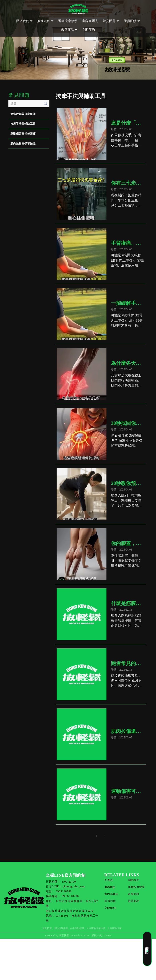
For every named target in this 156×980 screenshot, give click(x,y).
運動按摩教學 (68, 21)
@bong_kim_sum (74, 886)
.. (90, 935)
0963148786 (64, 891)
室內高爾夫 (90, 21)
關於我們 (23, 21)
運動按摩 (47, 928)
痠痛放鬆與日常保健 (23, 114)
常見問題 (109, 21)
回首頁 (109, 880)
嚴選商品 (68, 30)
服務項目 (44, 21)
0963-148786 (70, 896)
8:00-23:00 (69, 882)
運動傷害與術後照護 (23, 134)
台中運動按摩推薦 (96, 928)
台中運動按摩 (77, 928)
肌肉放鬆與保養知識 (23, 144)
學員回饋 (130, 21)
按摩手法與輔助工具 (23, 124)
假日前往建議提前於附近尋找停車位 (70, 911)
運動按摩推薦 (61, 928)
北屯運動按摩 (114, 928)
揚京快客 (64, 935)
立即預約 (88, 30)
